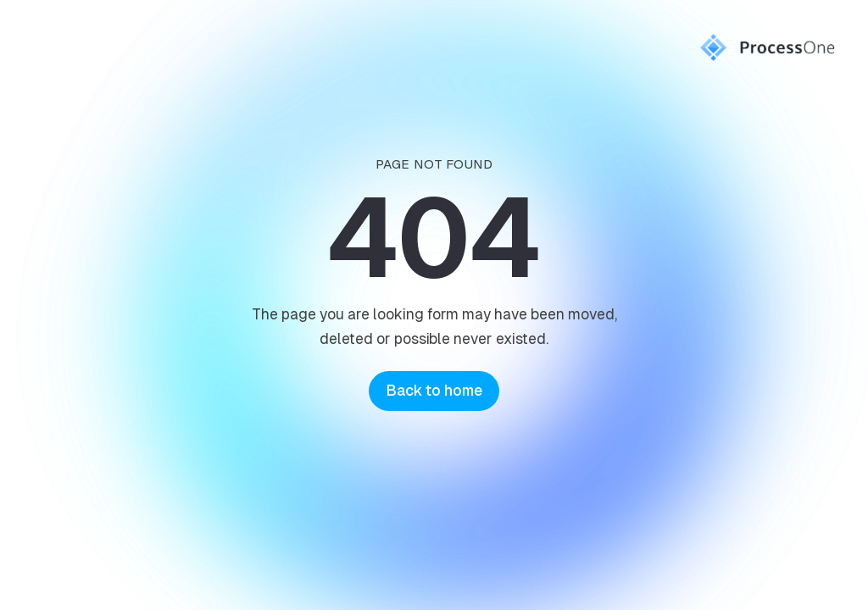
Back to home (434, 391)
